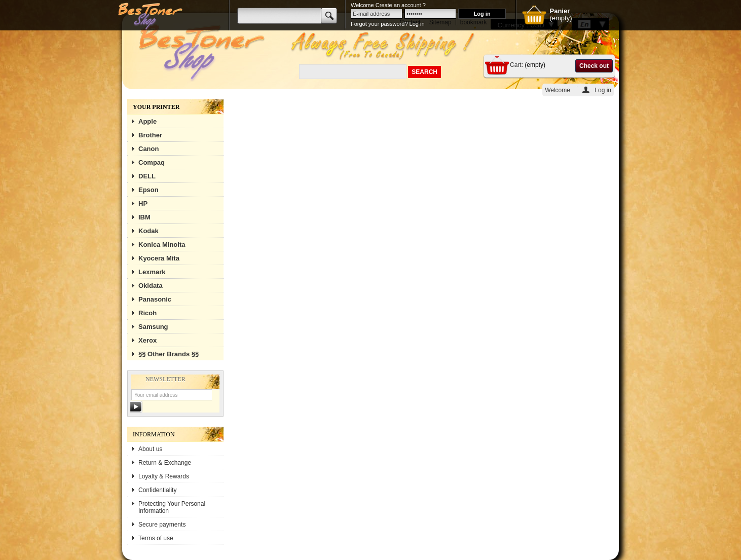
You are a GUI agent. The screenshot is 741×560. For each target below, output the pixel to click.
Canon (149, 149)
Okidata (151, 286)
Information (154, 434)
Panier (560, 11)
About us (150, 449)
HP (143, 203)
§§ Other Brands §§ (169, 354)
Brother (150, 135)
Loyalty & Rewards (164, 476)
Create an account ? (401, 5)
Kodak (149, 231)
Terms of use (156, 538)
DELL (147, 176)
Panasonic (155, 299)
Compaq (152, 162)
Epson (149, 190)
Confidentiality (157, 490)
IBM (144, 217)
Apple (147, 121)
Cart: (516, 65)
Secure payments (162, 525)
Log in (603, 90)
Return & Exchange (165, 463)
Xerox (147, 340)
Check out (594, 66)
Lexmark (152, 272)
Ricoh (147, 313)
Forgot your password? (379, 24)
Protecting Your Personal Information (172, 507)
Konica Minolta (162, 245)
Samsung (153, 327)
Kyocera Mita (159, 258)
